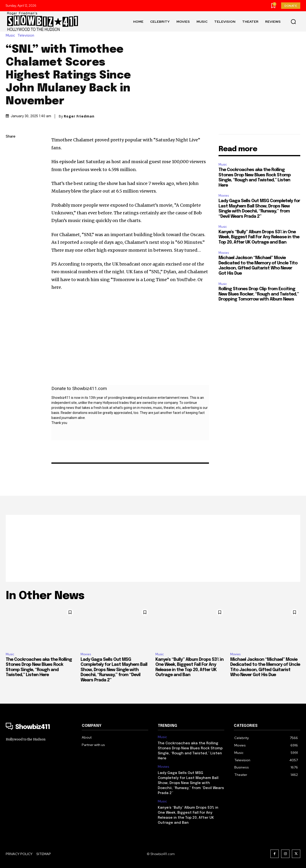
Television (27, 36)
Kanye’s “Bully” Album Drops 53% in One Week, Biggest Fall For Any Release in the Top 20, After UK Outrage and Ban (259, 237)
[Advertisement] (153, 548)
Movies (224, 196)
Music (12, 36)
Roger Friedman (79, 116)
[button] (293, 22)
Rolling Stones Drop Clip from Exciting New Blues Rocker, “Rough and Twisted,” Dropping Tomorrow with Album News (259, 294)
